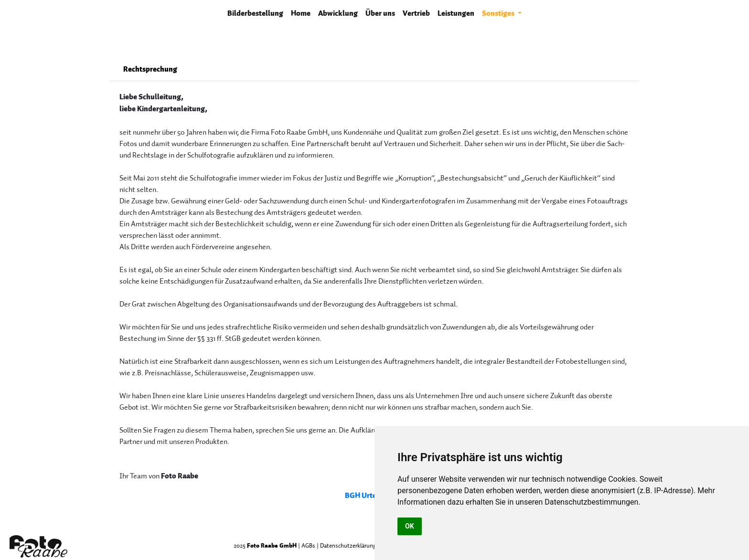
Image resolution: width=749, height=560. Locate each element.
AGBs (308, 545)
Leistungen (456, 13)
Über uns (380, 13)
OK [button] (410, 526)
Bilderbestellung (257, 13)
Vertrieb (416, 13)
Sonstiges (499, 13)
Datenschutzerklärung (348, 545)
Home (301, 13)
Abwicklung (338, 13)
